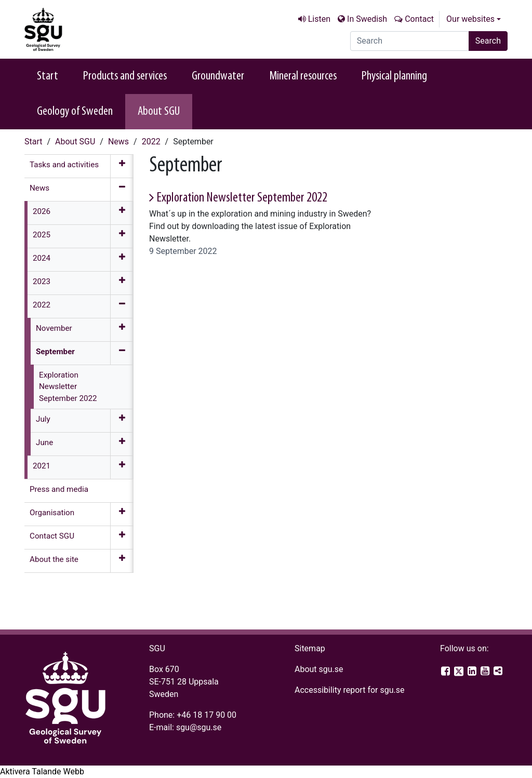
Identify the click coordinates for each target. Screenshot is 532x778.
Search (488, 41)
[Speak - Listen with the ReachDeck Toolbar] (42, 772)
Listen (319, 19)
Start (48, 76)
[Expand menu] (122, 166)
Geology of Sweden (75, 112)
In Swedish (367, 19)
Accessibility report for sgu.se (350, 690)
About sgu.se (319, 669)
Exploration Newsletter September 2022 (242, 198)
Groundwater (218, 76)
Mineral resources (303, 76)
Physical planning (394, 76)
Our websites (470, 19)
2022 (151, 142)
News (118, 142)
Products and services (125, 76)
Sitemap (310, 648)
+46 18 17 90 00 (207, 715)
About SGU (159, 112)
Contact (419, 19)
